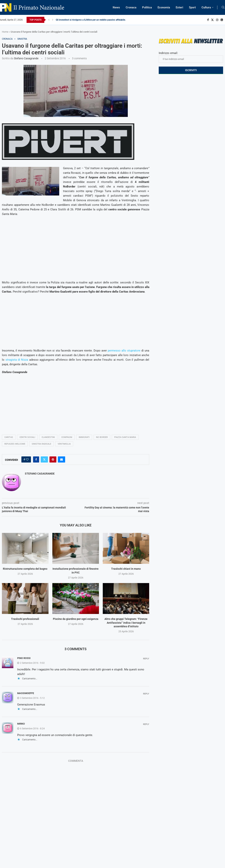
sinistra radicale (41, 444)
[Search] (223, 7)
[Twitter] (212, 20)
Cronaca (131, 7)
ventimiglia (64, 444)
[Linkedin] (222, 20)
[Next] (53, 20)
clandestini (48, 437)
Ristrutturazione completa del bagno (25, 569)
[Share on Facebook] (36, 459)
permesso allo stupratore (124, 351)
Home (5, 32)
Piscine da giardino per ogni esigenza (76, 619)
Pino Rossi (24, 658)
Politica (147, 7)
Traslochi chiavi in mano (126, 569)
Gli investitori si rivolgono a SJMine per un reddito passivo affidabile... (91, 20)
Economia (164, 7)
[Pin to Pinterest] (53, 459)
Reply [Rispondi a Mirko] (146, 724)
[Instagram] (217, 20)
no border (102, 437)
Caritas (9, 437)
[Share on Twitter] (44, 459)
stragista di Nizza (17, 360)
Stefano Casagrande (26, 58)
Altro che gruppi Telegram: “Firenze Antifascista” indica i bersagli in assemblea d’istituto (126, 623)
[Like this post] (27, 459)
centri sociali (27, 437)
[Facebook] (208, 20)
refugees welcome (15, 444)
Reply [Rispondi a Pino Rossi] (146, 659)
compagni (67, 437)
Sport (192, 7)
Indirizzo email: (191, 57)
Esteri (179, 7)
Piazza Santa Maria (125, 437)
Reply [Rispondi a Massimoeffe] (146, 694)
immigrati (84, 437)
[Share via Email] (62, 459)
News (116, 7)
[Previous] (49, 20)
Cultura (206, 7)
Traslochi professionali (25, 619)
